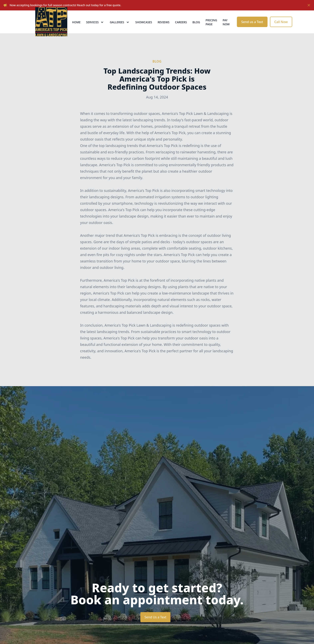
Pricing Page (211, 28)
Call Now (281, 28)
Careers (181, 28)
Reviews (164, 28)
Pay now (226, 28)
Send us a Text (252, 28)
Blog (196, 28)
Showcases (144, 28)
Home (76, 28)
